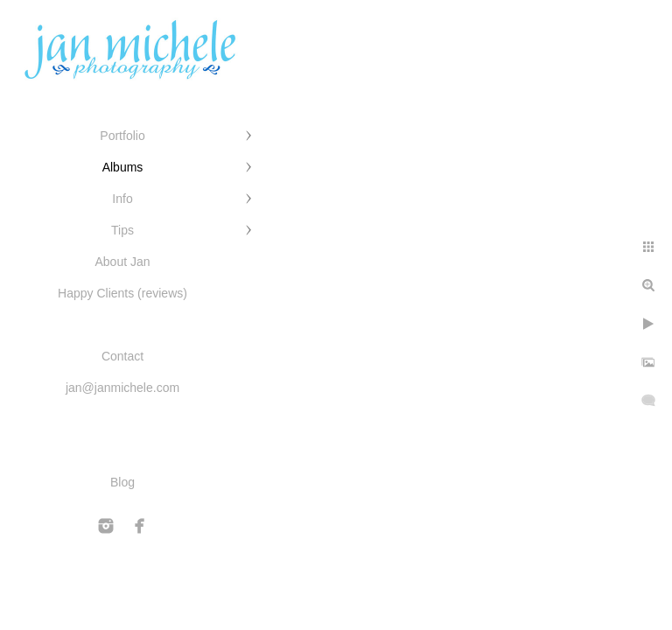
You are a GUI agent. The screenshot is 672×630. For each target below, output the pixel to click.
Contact (122, 356)
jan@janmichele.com (122, 388)
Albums (123, 167)
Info (122, 199)
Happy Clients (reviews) (122, 293)
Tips (122, 230)
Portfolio (122, 136)
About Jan (122, 262)
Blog (122, 482)
